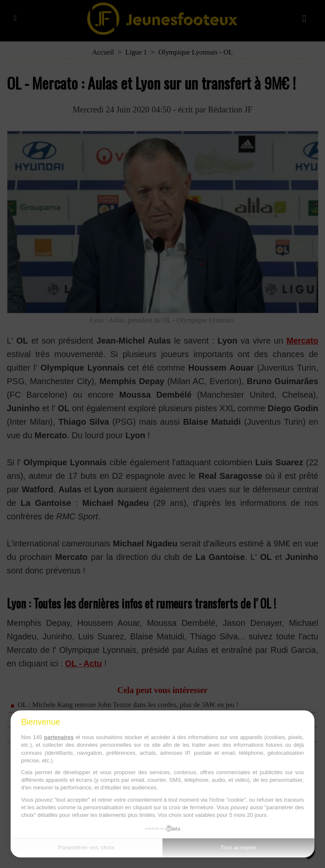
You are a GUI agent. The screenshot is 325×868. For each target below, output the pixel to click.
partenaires (59, 737)
